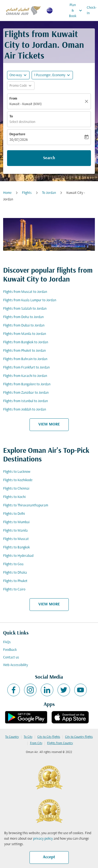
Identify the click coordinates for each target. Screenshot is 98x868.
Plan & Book (77, 11)
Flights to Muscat (16, 539)
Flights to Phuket (15, 581)
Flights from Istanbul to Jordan (25, 401)
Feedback (10, 650)
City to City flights (49, 737)
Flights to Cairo (14, 589)
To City (28, 737)
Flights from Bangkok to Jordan (26, 342)
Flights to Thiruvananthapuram (26, 505)
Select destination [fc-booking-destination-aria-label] (22, 122)
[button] (52, 75)
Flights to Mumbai (16, 522)
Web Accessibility (16, 665)
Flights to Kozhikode (18, 480)
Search (49, 158)
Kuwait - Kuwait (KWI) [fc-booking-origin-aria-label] (25, 104)
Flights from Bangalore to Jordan (27, 384)
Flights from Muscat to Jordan (25, 292)
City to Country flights (79, 737)
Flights (27, 193)
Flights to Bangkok (16, 547)
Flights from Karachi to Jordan (25, 376)
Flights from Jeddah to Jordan (25, 410)
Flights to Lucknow (17, 472)
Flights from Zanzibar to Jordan (26, 393)
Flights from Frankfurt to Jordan (26, 368)
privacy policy (43, 839)
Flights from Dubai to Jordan (24, 326)
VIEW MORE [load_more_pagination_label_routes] (49, 424)
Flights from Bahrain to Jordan (25, 359)
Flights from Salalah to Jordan (25, 309)
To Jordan (49, 193)
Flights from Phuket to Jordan (24, 351)
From (13, 99)
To (11, 116)
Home (7, 193)
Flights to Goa (13, 564)
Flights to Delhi (14, 514)
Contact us (11, 658)
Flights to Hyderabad (18, 556)
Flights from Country (60, 743)
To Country (12, 737)
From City (36, 743)
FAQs (7, 642)
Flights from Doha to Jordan (23, 317)
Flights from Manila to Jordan (25, 334)
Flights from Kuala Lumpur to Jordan (30, 300)
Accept (49, 857)
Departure (17, 134)
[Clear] (87, 101)
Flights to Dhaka (15, 573)
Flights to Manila (15, 531)
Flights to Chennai (16, 489)
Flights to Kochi (14, 497)
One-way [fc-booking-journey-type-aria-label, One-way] (16, 75)
